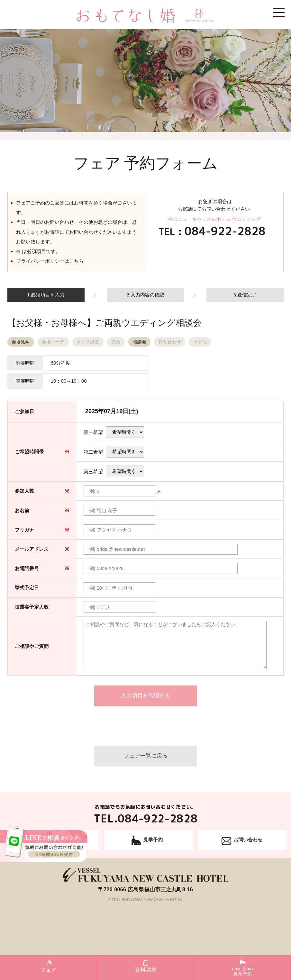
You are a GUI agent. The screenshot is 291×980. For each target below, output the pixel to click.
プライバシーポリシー (40, 261)
